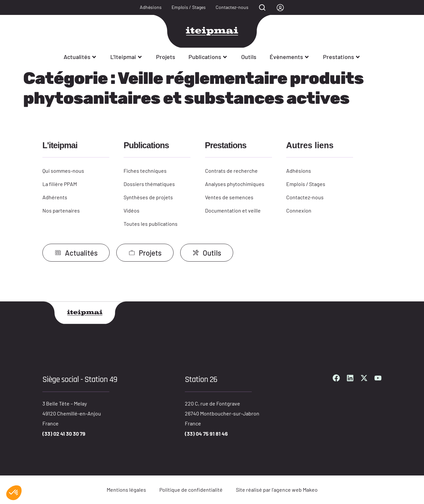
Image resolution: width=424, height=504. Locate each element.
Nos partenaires (61, 210)
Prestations (342, 57)
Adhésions (151, 7)
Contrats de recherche (231, 171)
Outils (249, 57)
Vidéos (132, 210)
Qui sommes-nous (63, 171)
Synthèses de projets (148, 197)
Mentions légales (126, 490)
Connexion (299, 210)
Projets (166, 57)
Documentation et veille (233, 210)
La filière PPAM (60, 184)
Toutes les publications (151, 224)
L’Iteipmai (127, 57)
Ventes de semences (229, 197)
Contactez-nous (232, 7)
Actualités (80, 57)
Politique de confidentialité (191, 490)
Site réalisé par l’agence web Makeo (277, 490)
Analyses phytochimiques (235, 184)
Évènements (290, 57)
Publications (208, 57)
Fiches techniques (145, 171)
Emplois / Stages (189, 7)
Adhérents (55, 197)
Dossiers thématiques (149, 184)
